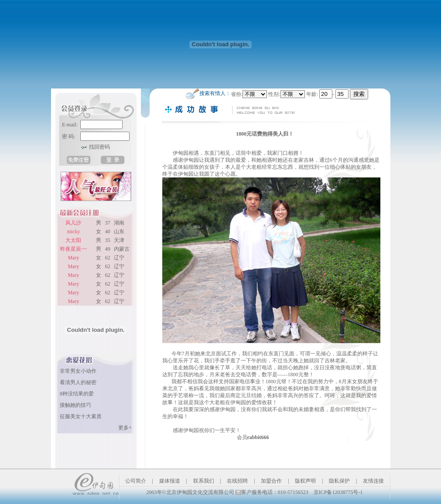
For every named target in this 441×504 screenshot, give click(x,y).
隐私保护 (339, 481)
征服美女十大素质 (81, 416)
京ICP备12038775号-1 (338, 492)
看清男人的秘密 (78, 382)
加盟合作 (271, 481)
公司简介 (136, 481)
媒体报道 (170, 481)
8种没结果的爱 (77, 394)
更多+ (125, 428)
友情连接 (373, 481)
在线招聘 (237, 481)
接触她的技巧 (75, 405)
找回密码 (99, 147)
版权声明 (305, 481)
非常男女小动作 (78, 371)
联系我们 (204, 481)
